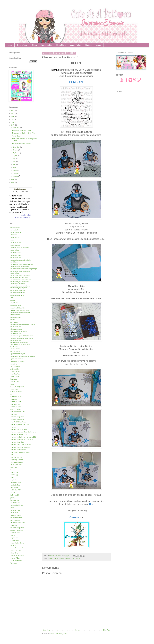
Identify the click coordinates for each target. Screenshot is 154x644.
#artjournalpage (16, 232)
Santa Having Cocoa (17, 543)
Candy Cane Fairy (16, 392)
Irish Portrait (14, 487)
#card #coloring (16, 243)
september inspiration (18, 548)
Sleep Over (14, 553)
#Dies (12, 298)
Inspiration (14, 480)
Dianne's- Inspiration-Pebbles (20, 447)
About (99, 45)
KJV (30, 215)
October (16, 150)
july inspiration (15, 500)
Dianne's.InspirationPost (18, 450)
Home (10, 45)
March (15, 170)
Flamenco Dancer (16, 465)
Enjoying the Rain (16, 457)
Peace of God (15, 533)
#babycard (14, 235)
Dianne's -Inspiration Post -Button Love (23, 432)
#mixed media (15, 349)
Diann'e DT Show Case (18, 422)
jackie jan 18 (15, 495)
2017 (13, 125)
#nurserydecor (15, 351)
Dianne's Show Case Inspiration (21, 445)
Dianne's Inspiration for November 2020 (23, 437)
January (16, 176)
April (14, 167)
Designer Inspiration (17, 419)
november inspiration (17, 528)
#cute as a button (16, 255)
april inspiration (15, 366)
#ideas (13, 320)
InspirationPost (15, 485)
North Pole (14, 525)
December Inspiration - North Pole (23, 133)
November (16, 147)
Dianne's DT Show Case (18, 435)
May (14, 164)
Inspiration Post (16, 482)
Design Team (22, 45)
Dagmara (13, 414)
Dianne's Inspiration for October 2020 (23, 440)
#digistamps (14, 303)
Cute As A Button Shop (18, 412)
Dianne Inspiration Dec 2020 (20, 424)
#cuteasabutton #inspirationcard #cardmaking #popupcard (21, 287)
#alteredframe (15, 227)
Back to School (15, 372)
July (14, 159)
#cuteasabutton (16, 258)
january (13, 498)
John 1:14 (24, 215)
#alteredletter (15, 230)
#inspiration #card (16, 329)
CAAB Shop (14, 389)
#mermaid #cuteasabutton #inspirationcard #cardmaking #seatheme (20, 345)
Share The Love (16, 551)
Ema (12, 455)
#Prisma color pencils (17, 362)
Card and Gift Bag (53, 559)
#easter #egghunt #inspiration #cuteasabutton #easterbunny (20, 311)
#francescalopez (16, 315)
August (15, 156)
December (16, 128)
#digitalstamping (16, 305)
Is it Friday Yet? (16, 490)
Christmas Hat (15, 404)
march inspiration (16, 518)
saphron (13, 545)
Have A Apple (15, 475)
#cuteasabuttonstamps (18, 293)
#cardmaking (15, 250)
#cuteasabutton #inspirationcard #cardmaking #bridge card (21, 276)
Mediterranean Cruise (18, 523)
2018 (13, 122)
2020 (13, 116)
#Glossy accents (16, 317)
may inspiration (15, 520)
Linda (12, 508)
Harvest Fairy (15, 472)
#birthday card (15, 237)
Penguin (77, 559)
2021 (13, 113)
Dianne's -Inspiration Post (67, 559)
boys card (14, 379)
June (14, 162)
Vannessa (14, 563)
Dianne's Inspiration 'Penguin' (22, 144)
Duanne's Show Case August (20, 452)
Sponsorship (46, 45)
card (12, 394)
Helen (12, 477)
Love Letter (14, 513)
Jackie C (13, 493)
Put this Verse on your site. (23, 217)
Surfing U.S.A (15, 558)
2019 (13, 119)
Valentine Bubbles (16, 561)
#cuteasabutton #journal (18, 290)
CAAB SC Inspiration (17, 387)
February (16, 173)
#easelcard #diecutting (18, 308)
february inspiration (17, 462)
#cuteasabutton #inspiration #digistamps (24, 269)
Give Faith (14, 467)
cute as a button (16, 409)
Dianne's (13, 427)
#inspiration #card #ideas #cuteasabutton (19, 332)
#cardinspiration (16, 245)
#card (12, 240)
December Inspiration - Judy (22, 130)
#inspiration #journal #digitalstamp (22, 336)
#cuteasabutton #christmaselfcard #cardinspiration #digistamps (21, 265)
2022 (13, 111)
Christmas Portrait (16, 407)
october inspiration (17, 530)
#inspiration (14, 322)
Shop (34, 45)
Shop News (61, 45)
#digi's (13, 300)
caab (12, 384)
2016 (13, 180)
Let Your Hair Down (17, 505)
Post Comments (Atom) (59, 634)
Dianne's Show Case (17, 442)
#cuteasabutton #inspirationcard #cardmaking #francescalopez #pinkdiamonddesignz (21, 282)
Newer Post (47, 630)
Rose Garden (15, 540)
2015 (13, 183)
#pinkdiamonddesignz (18, 354)
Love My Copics (16, 515)
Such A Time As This (17, 556)
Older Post (107, 630)
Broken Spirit (15, 382)
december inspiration (17, 417)
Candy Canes (17, 136)
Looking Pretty (15, 510)
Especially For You (17, 460)
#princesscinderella (17, 359)
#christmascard (15, 253)
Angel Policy (76, 45)
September (17, 153)
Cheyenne (14, 399)
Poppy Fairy (14, 538)
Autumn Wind (15, 369)
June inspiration (16, 503)
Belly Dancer (15, 377)
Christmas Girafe (16, 402)
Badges (89, 45)
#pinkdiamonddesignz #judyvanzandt (23, 356)
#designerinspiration (17, 295)
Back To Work (15, 374)
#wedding (14, 364)
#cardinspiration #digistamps (20, 248)
